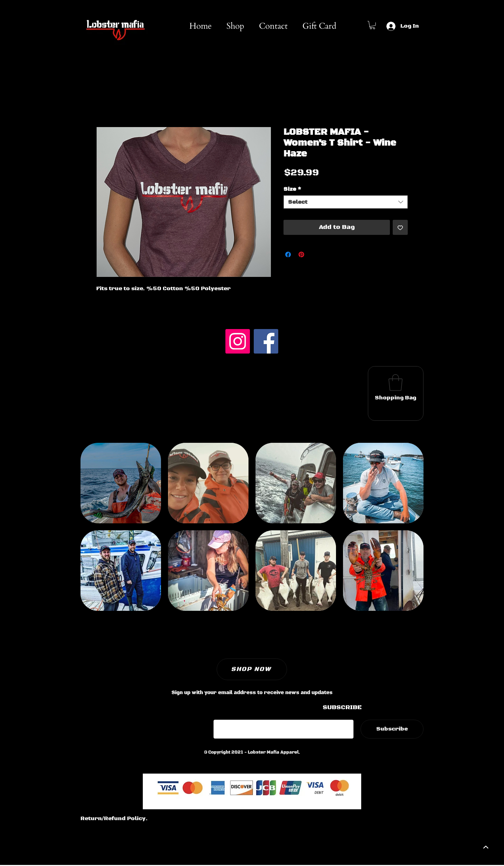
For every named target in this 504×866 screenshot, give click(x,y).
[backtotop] (485, 847)
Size (292, 189)
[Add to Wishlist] (400, 227)
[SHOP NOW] (252, 669)
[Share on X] (315, 254)
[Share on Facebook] (288, 254)
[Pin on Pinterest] (301, 254)
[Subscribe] (392, 729)
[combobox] (346, 202)
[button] (372, 25)
